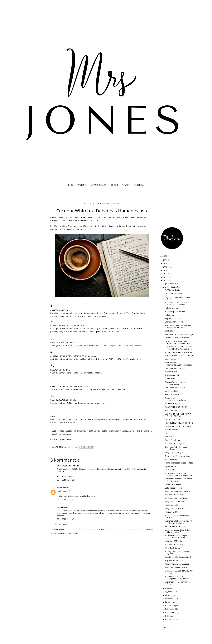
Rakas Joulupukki (172, 375)
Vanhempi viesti (147, 529)
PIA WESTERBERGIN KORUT (176, 407)
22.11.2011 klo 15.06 (66, 480)
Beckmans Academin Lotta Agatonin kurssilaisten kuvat (178, 342)
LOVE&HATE (170, 379)
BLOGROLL (139, 185)
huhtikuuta (170, 609)
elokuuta (169, 595)
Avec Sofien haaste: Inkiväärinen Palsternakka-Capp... (178, 326)
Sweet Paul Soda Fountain (175, 527)
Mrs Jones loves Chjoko (175, 453)
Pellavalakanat (171, 372)
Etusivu (102, 529)
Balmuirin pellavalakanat (175, 312)
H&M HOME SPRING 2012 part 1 (178, 426)
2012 (166, 277)
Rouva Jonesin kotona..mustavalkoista (176, 399)
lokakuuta (170, 588)
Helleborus (170, 315)
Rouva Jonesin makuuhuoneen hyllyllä (177, 552)
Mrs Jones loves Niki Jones (176, 509)
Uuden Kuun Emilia (65, 466)
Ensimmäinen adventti (174, 322)
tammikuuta (170, 619)
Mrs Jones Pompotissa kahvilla (177, 491)
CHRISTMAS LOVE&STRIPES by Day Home (179, 572)
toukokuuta (170, 606)
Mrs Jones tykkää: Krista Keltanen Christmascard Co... (178, 531)
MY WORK (126, 185)
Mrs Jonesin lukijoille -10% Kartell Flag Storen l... (179, 480)
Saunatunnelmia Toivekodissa (177, 338)
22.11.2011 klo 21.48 (66, 519)
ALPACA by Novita (172, 290)
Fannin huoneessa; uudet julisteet (179, 463)
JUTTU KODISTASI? (98, 185)
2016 (166, 263)
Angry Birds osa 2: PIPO (175, 560)
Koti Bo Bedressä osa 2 (175, 545)
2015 (166, 267)
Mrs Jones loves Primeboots (177, 567)
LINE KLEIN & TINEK (173, 419)
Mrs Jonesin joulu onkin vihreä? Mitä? (178, 583)
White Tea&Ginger (172, 548)
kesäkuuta (170, 602)
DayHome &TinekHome (175, 368)
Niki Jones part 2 (172, 505)
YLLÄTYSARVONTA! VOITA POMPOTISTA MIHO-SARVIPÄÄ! (179, 474)
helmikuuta (170, 616)
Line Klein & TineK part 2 (175, 388)
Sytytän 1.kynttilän (172, 318)
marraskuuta (171, 287)
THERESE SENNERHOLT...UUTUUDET (180, 356)
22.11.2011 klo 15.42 (66, 500)
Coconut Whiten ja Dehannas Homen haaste (177, 383)
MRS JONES (82, 185)
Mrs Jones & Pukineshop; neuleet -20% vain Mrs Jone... (178, 522)
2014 (166, 270)
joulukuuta (170, 284)
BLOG (71, 185)
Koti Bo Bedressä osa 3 (175, 495)
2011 (166, 281)
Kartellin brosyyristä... (174, 403)
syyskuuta (170, 592)
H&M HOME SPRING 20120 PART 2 (179, 423)
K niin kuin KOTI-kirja (173, 541)
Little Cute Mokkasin (173, 484)
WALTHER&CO (171, 459)
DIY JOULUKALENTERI (174, 294)
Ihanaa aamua (171, 410)
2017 (166, 260)
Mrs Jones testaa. (172, 359)
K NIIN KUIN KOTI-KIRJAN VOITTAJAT (180, 334)
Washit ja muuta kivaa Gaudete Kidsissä (178, 516)
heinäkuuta (170, 599)
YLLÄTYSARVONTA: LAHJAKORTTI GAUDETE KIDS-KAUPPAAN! (178, 537)
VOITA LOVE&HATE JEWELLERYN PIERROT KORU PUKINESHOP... (178, 348)
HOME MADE (170, 437)
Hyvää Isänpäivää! (172, 466)
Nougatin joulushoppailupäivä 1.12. (177, 298)
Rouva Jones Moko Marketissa (177, 456)
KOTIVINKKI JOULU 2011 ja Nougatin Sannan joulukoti (177, 577)
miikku (60, 488)
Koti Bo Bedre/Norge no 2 (176, 444)
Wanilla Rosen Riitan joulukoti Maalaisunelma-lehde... (177, 304)
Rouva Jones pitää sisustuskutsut (178, 352)
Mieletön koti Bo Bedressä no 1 (178, 557)
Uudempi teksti (57, 529)
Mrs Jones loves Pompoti (175, 502)
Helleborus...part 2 (173, 308)
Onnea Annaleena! (173, 440)
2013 (166, 274)
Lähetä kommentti (62, 524)
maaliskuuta (171, 613)
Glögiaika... (169, 331)
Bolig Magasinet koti (173, 488)
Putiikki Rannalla (172, 430)
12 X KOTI (114, 185)
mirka (59, 507)
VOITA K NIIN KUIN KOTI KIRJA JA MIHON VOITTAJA (178, 415)
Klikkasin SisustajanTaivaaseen (177, 564)
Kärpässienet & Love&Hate (176, 498)
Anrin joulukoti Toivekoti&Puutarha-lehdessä (178, 364)
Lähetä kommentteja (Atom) (67, 534)
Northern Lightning (173, 512)
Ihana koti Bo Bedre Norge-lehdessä (176, 448)
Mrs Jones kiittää (172, 391)
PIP (166, 433)
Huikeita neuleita (172, 394)
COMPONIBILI (171, 470)
